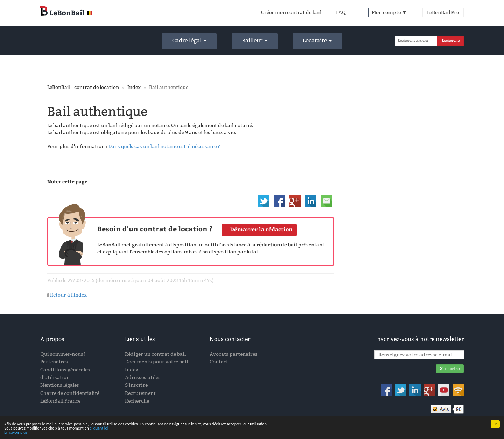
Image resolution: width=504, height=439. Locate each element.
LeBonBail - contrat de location (83, 87)
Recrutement (140, 393)
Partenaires (54, 362)
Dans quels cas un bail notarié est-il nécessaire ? (164, 147)
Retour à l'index (68, 295)
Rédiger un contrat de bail (155, 354)
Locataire (317, 40)
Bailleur (255, 40)
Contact (219, 362)
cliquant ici (99, 428)
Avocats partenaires (234, 354)
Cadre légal (189, 40)
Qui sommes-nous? (63, 354)
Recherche (137, 401)
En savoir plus (16, 433)
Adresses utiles (143, 378)
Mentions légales (60, 385)
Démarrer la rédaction (261, 229)
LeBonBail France (60, 401)
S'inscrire (136, 385)
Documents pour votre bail (156, 362)
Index (134, 87)
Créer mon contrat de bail (291, 12)
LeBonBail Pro (443, 12)
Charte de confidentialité (70, 393)
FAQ (341, 12)
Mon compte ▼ (389, 12)
